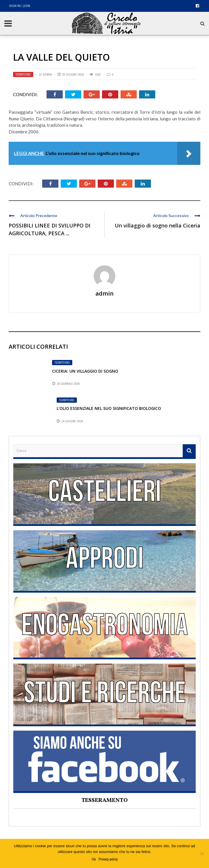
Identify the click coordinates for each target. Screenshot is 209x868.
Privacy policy (108, 859)
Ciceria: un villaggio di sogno (85, 371)
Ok (94, 859)
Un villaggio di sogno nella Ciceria (158, 225)
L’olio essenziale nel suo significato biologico (109, 408)
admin (47, 74)
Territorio (23, 74)
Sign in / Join (20, 6)
